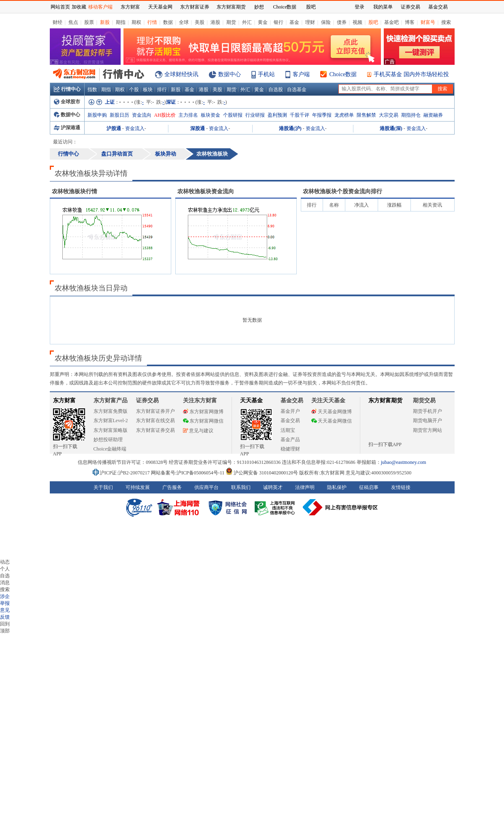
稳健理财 (290, 449)
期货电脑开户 (427, 421)
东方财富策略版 (111, 430)
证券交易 (410, 7)
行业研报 (255, 115)
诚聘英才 (273, 487)
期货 (231, 22)
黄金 (263, 22)
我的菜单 (383, 7)
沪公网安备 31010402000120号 (262, 473)
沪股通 (114, 128)
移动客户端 (100, 7)
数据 (168, 22)
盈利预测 (277, 115)
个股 (134, 90)
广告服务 (172, 487)
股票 (89, 22)
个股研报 (233, 115)
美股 (200, 22)
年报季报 (322, 115)
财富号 (428, 22)
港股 (215, 22)
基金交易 (290, 421)
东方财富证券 (195, 7)
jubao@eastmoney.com (404, 462)
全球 (184, 22)
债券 (342, 22)
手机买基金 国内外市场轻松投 (411, 74)
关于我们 (103, 487)
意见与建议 (198, 431)
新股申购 (97, 115)
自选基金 (297, 90)
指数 (92, 90)
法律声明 (305, 487)
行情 (152, 22)
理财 (310, 22)
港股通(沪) (290, 128)
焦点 (73, 22)
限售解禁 (366, 115)
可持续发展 (138, 487)
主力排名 (188, 115)
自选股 (276, 90)
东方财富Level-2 (111, 421)
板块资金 (211, 115)
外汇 (247, 22)
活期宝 (288, 430)
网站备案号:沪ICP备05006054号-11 (188, 473)
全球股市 (67, 102)
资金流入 (135, 128)
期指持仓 (411, 115)
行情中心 (67, 89)
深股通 (198, 128)
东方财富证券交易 (155, 430)
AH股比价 (165, 115)
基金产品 (290, 440)
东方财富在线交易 (155, 421)
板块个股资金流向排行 (342, 191)
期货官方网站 (427, 430)
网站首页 (60, 7)
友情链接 (401, 487)
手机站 (266, 74)
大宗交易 (389, 115)
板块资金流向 (206, 191)
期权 (136, 22)
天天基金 (251, 400)
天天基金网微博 (332, 412)
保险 (326, 22)
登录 (359, 7)
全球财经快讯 (181, 74)
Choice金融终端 (110, 449)
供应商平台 (206, 487)
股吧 (373, 22)
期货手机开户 (427, 411)
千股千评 (300, 115)
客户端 (301, 74)
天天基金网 (160, 7)
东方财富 (64, 400)
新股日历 (119, 115)
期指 (121, 22)
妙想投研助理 (108, 440)
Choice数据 (343, 74)
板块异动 (166, 154)
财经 (57, 22)
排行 (162, 90)
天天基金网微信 (332, 421)
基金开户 (290, 411)
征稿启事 (369, 487)
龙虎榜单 (344, 115)
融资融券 (433, 115)
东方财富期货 (385, 400)
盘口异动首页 (117, 154)
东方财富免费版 (111, 411)
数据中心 (230, 74)
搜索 (446, 22)
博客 (410, 22)
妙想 (259, 7)
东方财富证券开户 (155, 411)
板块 (148, 90)
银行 (279, 22)
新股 (105, 22)
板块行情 (74, 191)
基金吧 (391, 22)
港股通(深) (391, 128)
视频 (357, 22)
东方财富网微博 (203, 412)
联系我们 (241, 487)
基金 (294, 22)
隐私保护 (337, 487)
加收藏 (79, 7)
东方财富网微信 (203, 421)
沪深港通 (67, 128)
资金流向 (142, 115)
